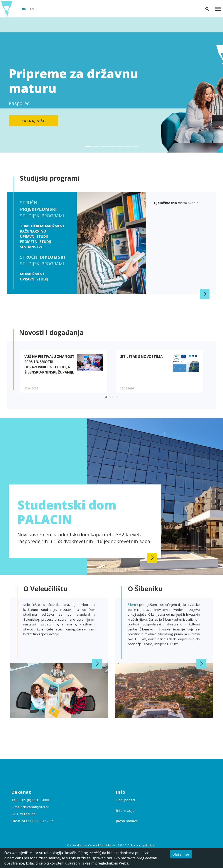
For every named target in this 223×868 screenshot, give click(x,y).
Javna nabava (127, 821)
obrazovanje (176, 203)
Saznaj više (34, 121)
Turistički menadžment (42, 226)
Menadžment (32, 274)
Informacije (125, 810)
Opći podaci (125, 800)
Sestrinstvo (32, 247)
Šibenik (133, 605)
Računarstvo (33, 231)
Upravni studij (34, 236)
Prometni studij (35, 242)
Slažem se (181, 854)
